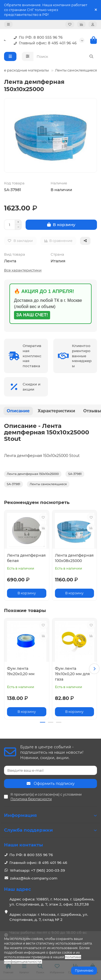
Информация (50, 815)
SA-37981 (75, 474)
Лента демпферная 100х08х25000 (74, 558)
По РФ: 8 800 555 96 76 (37, 37)
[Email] (50, 770)
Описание (18, 411)
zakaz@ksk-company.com (34, 878)
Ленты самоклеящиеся (76, 70)
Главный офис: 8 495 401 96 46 (44, 43)
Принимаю (84, 970)
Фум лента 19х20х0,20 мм (21, 671)
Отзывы (92, 411)
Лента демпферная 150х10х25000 (33, 474)
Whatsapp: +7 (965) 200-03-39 (37, 870)
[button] (94, 669)
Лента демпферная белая (26, 558)
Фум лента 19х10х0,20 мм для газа (72, 674)
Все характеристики (23, 270)
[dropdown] (8, 24)
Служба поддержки (50, 830)
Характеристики (56, 411)
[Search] (65, 56)
